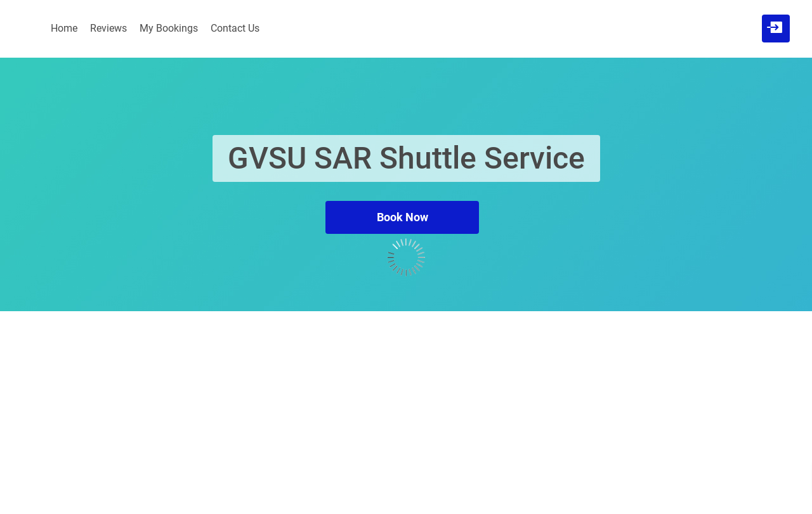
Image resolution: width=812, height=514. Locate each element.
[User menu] (775, 27)
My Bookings (169, 28)
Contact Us (235, 28)
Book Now (403, 217)
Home (64, 28)
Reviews (108, 28)
